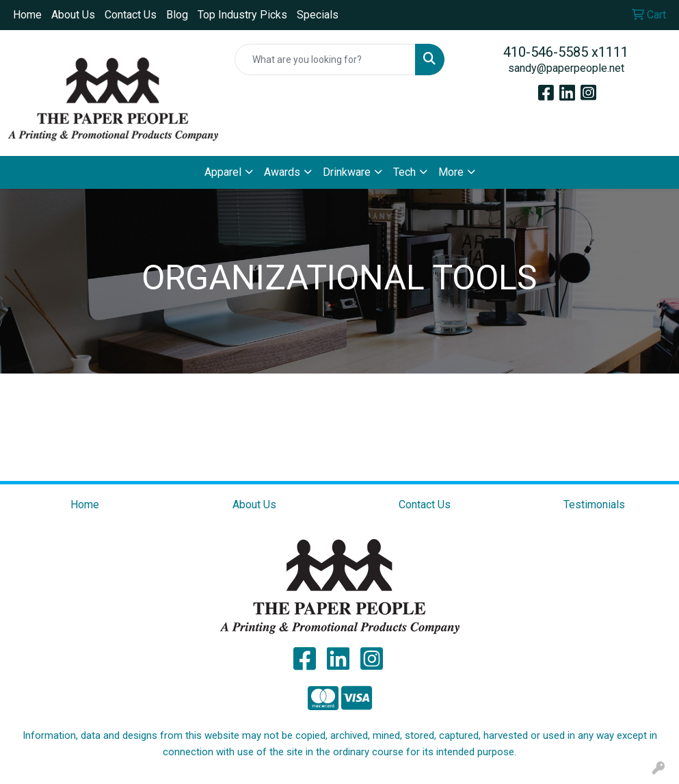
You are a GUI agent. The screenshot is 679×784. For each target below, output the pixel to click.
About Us (73, 15)
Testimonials (594, 505)
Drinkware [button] (347, 172)
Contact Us (131, 15)
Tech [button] (404, 172)
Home (27, 15)
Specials (318, 15)
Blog (177, 15)
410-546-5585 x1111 (566, 52)
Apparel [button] (223, 172)
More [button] (451, 172)
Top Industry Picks (242, 15)
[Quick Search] (325, 60)
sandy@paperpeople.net (566, 68)
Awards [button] (282, 172)
